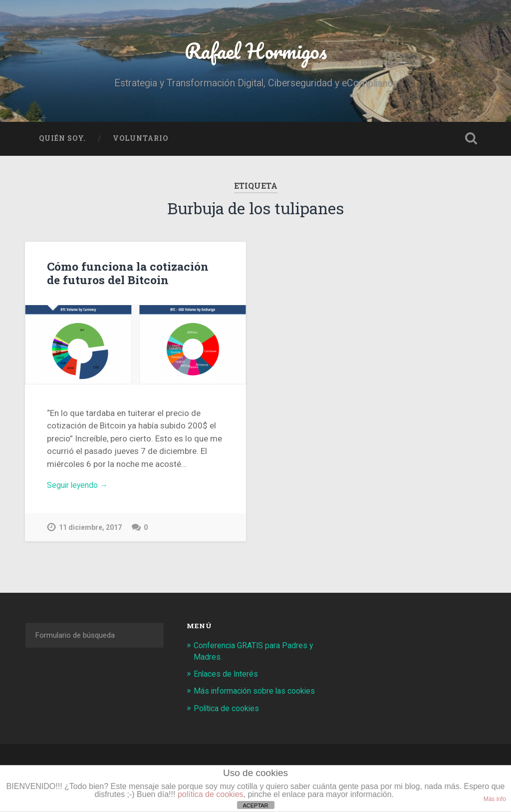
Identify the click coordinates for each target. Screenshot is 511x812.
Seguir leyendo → (80, 490)
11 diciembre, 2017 (92, 533)
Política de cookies (229, 723)
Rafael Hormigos (256, 53)
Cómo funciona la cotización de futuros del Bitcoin (134, 277)
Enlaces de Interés (228, 678)
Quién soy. (62, 143)
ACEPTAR (255, 806)
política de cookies (211, 794)
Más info (495, 799)
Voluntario (140, 143)
